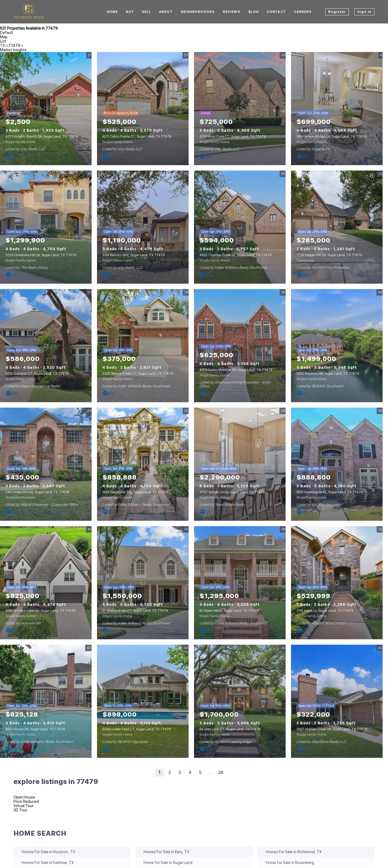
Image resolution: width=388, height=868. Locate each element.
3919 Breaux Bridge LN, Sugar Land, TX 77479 (331, 137)
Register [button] (337, 12)
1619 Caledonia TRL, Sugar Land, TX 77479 (135, 492)
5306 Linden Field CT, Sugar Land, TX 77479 (136, 729)
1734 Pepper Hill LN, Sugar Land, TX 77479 (329, 255)
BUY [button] (130, 12)
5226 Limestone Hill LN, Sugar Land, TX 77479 (41, 255)
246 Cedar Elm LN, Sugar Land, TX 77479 (37, 492)
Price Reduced (26, 801)
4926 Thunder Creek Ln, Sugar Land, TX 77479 (235, 255)
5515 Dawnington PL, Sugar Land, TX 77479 (330, 492)
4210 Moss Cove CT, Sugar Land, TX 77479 (232, 137)
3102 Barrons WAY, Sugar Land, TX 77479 (134, 255)
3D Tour (20, 810)
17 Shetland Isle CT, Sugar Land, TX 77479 (135, 611)
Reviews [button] (232, 12)
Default (7, 33)
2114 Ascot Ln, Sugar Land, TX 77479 (325, 611)
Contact (276, 12)
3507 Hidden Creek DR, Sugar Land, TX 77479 (332, 729)
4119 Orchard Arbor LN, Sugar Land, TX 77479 (40, 611)
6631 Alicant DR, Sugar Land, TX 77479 (35, 729)
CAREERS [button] (303, 12)
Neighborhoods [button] (198, 12)
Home (112, 12)
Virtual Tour (23, 806)
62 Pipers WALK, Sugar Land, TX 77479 (229, 611)
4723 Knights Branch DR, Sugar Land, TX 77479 (42, 137)
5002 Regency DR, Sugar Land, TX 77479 (328, 374)
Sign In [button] (364, 12)
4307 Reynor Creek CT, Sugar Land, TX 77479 (138, 374)
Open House (24, 797)
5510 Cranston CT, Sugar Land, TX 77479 (37, 374)
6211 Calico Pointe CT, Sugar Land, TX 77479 (137, 137)
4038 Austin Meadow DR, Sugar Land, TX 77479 (236, 370)
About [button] (166, 12)
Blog (254, 12)
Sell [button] (146, 12)
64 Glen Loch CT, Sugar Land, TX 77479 (230, 729)
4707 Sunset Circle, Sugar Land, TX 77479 (232, 492)
